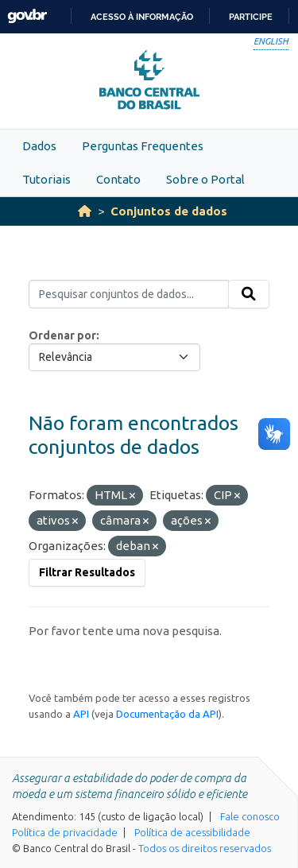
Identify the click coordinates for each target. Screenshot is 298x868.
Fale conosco (250, 816)
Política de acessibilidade (192, 832)
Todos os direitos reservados (205, 848)
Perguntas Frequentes (143, 146)
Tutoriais (46, 179)
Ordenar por (62, 335)
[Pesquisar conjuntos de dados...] (129, 294)
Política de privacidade (65, 832)
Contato (118, 179)
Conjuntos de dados (169, 211)
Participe (251, 17)
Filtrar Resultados (87, 572)
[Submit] (249, 294)
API (81, 714)
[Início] (85, 211)
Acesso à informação (142, 17)
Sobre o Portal (205, 179)
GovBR (27, 16)
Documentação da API (167, 714)
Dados (39, 146)
